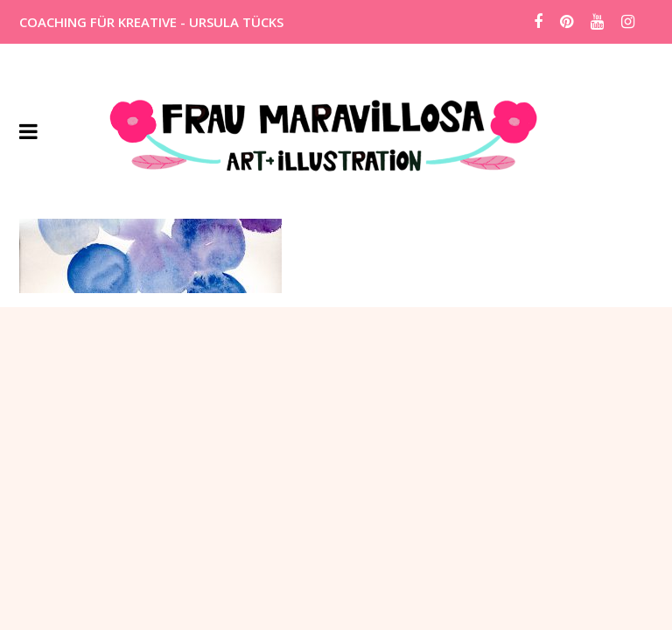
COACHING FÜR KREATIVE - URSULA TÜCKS (151, 22)
